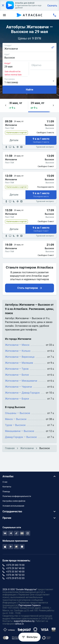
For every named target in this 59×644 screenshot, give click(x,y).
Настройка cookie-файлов (14, 501)
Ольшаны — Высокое (18, 413)
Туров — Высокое (15, 425)
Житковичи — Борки (17, 399)
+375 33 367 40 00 (15, 572)
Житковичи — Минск (17, 345)
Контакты (7, 487)
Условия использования (13, 506)
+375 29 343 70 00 (15, 565)
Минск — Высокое (16, 419)
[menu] (4, 15)
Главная (10, 448)
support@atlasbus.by (24, 621)
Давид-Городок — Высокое (21, 437)
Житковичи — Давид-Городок (22, 393)
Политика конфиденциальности (17, 496)
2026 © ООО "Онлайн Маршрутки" (20, 589)
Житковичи (27, 448)
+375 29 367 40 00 (15, 568)
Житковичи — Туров (17, 369)
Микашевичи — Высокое (20, 431)
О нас (5, 482)
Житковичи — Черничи (18, 387)
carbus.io (19, 624)
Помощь (6, 492)
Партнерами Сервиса (29, 605)
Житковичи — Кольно (18, 351)
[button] (17, 105)
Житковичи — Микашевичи (21, 381)
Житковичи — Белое (17, 375)
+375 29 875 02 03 (15, 578)
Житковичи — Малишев (19, 363)
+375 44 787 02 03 (15, 575)
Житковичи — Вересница (20, 357)
